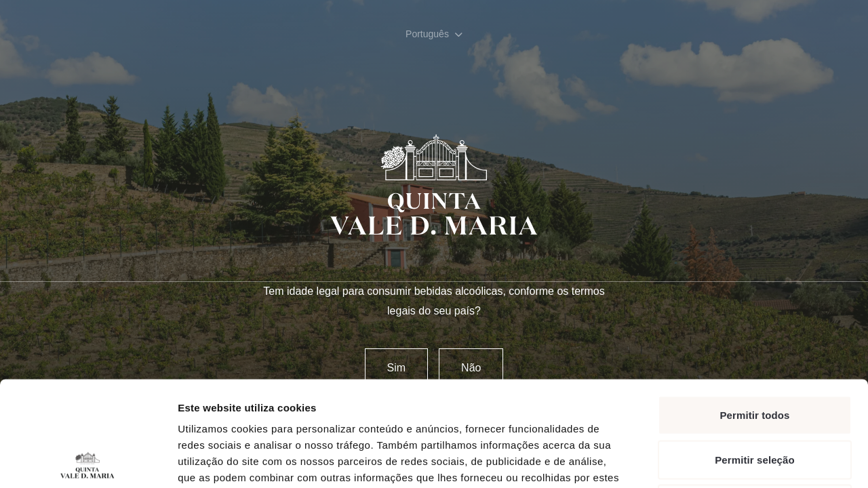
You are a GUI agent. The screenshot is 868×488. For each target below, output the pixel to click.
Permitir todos (754, 310)
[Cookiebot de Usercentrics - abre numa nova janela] (88, 462)
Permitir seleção (755, 355)
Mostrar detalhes (745, 461)
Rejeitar (755, 399)
